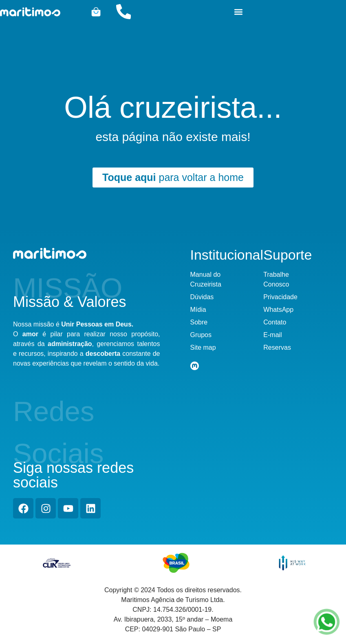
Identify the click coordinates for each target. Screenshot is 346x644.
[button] (239, 12)
